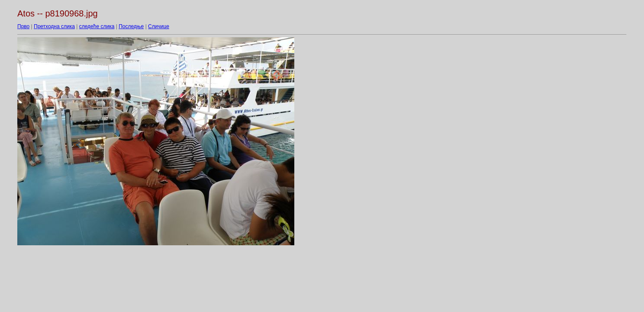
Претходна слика (54, 26)
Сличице (159, 26)
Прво (23, 26)
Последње (131, 26)
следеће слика (97, 26)
